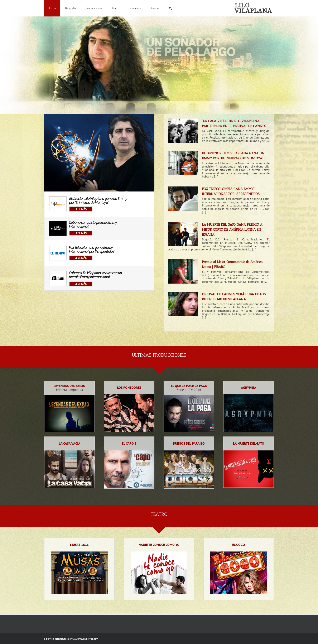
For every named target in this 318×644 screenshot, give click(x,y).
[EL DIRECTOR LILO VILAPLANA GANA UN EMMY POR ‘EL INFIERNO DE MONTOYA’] (183, 163)
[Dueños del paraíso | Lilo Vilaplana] (189, 452)
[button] (170, 8)
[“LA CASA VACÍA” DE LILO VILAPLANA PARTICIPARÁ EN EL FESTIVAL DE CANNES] (183, 131)
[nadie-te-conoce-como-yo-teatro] (159, 553)
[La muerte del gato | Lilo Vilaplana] (249, 452)
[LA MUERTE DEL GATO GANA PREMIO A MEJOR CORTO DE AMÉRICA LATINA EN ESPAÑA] (183, 234)
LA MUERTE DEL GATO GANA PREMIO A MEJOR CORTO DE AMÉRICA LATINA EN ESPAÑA (232, 229)
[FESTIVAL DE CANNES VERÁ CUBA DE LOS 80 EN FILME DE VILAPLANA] (183, 304)
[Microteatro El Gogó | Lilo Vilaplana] (238, 553)
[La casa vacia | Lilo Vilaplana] (69, 452)
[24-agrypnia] (249, 396)
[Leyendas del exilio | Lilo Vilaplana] (69, 396)
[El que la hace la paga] (189, 396)
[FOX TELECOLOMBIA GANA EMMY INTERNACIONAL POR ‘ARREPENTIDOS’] (183, 199)
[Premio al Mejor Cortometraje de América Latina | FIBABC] (183, 271)
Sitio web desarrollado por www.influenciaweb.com (71, 639)
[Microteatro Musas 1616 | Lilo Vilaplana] (79, 553)
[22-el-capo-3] (129, 452)
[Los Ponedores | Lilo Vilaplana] (129, 396)
